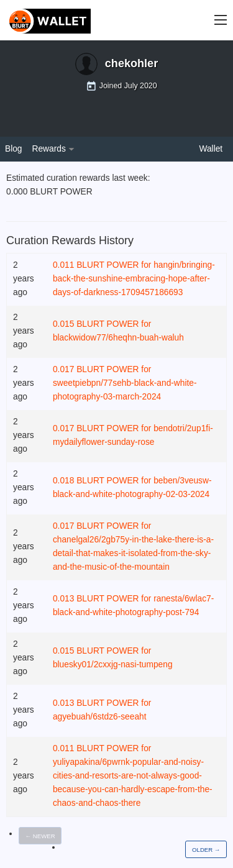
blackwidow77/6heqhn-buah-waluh (118, 338)
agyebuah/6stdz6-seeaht (100, 717)
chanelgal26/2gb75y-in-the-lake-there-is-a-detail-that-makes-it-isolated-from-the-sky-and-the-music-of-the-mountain (133, 553)
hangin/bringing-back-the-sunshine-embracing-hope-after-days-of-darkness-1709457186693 (134, 279)
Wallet (211, 149)
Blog (14, 149)
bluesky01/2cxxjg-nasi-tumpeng (113, 665)
